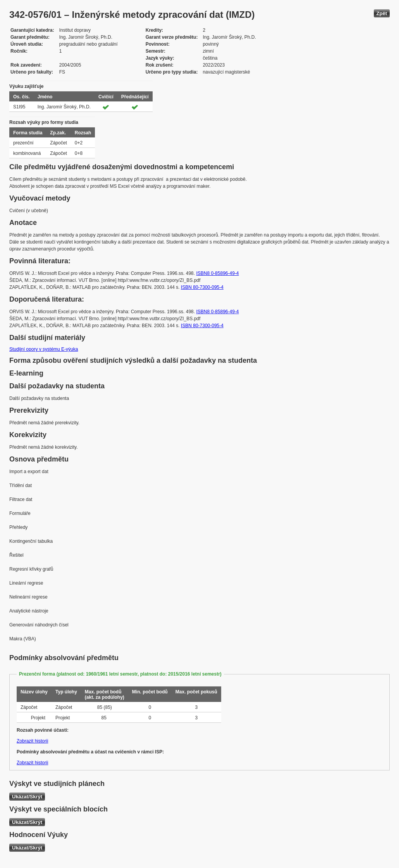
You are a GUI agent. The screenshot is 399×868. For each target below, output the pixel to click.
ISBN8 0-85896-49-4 (217, 273)
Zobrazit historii (32, 741)
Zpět (382, 13)
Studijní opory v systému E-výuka (44, 349)
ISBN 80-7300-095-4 (202, 287)
